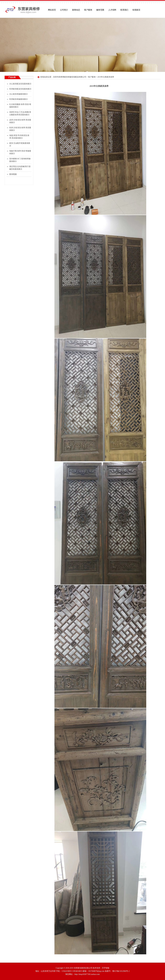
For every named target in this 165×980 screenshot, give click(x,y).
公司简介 (64, 10)
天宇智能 (106, 968)
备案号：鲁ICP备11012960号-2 (117, 971)
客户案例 (88, 10)
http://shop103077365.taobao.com (87, 974)
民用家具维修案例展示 (18, 99)
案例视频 (13, 174)
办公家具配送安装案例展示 (20, 84)
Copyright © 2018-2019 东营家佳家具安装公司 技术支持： (79, 968)
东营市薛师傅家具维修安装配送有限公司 (70, 77)
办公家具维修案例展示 (18, 94)
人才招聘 (112, 10)
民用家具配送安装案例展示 (20, 89)
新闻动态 (76, 10)
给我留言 (136, 10)
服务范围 (100, 10)
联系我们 (124, 10)
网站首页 (52, 10)
